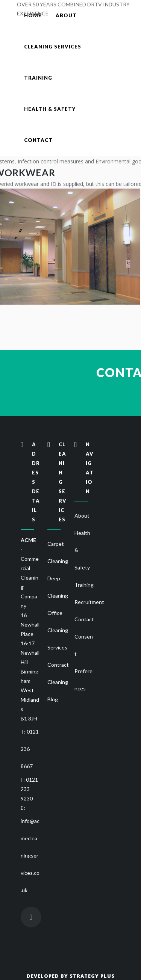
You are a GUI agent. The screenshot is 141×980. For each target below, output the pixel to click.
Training (84, 585)
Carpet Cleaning (58, 552)
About (82, 516)
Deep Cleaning (58, 587)
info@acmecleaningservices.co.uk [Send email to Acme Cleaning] (30, 855)
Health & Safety (82, 550)
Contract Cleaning (58, 673)
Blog (53, 699)
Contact (84, 619)
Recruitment (89, 602)
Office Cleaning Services (58, 630)
